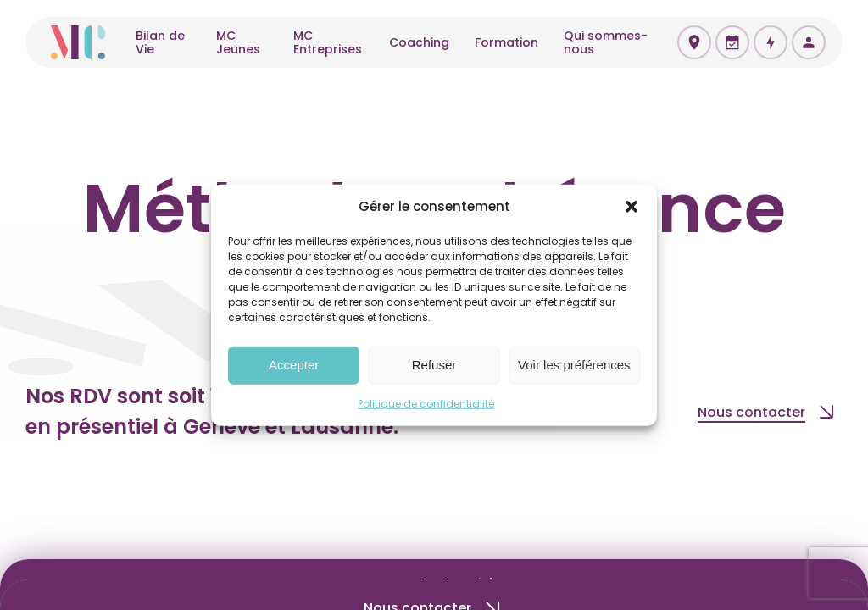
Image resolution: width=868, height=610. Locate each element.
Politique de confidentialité (426, 403)
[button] (632, 207)
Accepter (294, 365)
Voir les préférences (574, 365)
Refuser (434, 365)
